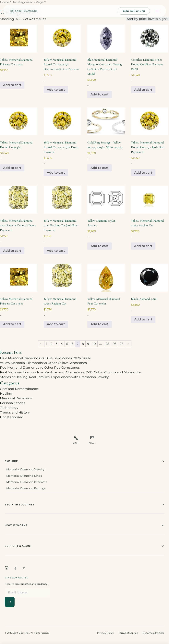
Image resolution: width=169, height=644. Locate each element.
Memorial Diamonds (16, 398)
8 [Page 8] (83, 344)
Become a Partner (153, 633)
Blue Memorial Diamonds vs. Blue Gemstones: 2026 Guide (46, 358)
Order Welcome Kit (134, 11)
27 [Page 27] (121, 344)
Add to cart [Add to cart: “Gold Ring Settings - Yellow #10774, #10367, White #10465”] (100, 168)
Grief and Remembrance (19, 389)
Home (5, 2)
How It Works (84, 525)
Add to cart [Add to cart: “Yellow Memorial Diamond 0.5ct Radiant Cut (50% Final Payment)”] (56, 251)
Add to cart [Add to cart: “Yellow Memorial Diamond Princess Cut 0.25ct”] (12, 85)
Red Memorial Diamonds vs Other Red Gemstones (40, 368)
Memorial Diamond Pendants (27, 482)
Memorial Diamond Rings (24, 476)
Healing (6, 394)
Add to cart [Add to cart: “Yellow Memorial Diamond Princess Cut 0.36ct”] (12, 324)
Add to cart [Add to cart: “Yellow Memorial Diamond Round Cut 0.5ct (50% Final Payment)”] (143, 173)
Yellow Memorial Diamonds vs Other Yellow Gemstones (43, 363)
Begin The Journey (84, 505)
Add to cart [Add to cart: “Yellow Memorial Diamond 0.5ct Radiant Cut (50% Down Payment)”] (12, 251)
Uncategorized (22, 2)
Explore (84, 461)
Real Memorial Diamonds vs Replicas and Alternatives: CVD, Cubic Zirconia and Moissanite (70, 372)
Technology (9, 408)
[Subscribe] (10, 602)
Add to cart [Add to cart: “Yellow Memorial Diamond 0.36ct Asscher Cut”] (143, 246)
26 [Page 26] (114, 344)
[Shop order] (148, 19)
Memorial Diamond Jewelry (25, 469)
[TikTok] (24, 568)
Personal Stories (13, 403)
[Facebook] (15, 568)
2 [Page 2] (51, 344)
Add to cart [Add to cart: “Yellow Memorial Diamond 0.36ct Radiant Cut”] (56, 324)
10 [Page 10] (94, 344)
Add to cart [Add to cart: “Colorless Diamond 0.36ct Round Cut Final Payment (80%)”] (143, 90)
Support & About (84, 546)
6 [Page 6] (72, 344)
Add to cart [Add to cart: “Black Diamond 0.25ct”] (143, 319)
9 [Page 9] (88, 344)
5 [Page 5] (67, 344)
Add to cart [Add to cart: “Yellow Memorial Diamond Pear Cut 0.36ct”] (100, 324)
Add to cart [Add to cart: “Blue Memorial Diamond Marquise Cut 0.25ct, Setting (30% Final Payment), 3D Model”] (100, 94)
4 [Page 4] (62, 344)
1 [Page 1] (47, 344)
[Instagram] (7, 568)
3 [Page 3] (57, 344)
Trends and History (15, 412)
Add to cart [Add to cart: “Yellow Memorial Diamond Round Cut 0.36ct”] (12, 168)
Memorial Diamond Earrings (26, 488)
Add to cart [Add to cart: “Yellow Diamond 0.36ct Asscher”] (100, 246)
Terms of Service (128, 633)
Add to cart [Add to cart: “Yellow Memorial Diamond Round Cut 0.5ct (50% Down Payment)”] (56, 173)
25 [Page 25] (107, 344)
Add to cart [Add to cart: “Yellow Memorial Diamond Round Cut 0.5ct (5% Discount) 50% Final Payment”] (56, 90)
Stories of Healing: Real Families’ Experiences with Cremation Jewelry (54, 377)
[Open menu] (158, 11)
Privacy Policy (106, 633)
